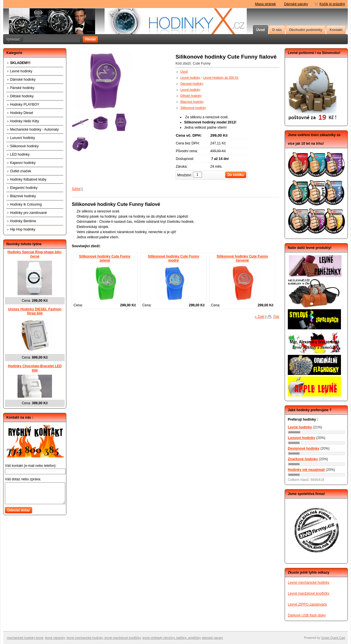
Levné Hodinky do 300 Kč (221, 78)
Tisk (276, 317)
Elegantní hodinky (24, 188)
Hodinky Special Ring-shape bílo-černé (35, 254)
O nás (277, 30)
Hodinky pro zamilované (28, 213)
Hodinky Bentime (23, 221)
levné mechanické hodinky (85, 638)
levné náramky (55, 638)
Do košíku (236, 175)
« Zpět (260, 317)
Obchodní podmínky (306, 30)
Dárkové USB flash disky (307, 615)
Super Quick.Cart (333, 638)
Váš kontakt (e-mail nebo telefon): (31, 466)
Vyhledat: (13, 39)
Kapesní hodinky (23, 163)
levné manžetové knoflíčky (122, 638)
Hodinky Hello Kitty (25, 121)
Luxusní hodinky (23, 138)
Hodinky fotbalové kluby (28, 179)
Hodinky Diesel (22, 113)
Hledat (90, 39)
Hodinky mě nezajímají (306, 470)
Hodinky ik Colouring (26, 204)
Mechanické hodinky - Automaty (34, 129)
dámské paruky (212, 638)
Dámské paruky (296, 4)
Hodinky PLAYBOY (25, 105)
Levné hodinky (190, 78)
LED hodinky (20, 154)
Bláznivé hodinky (192, 102)
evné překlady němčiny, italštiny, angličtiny (172, 638)
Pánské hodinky (22, 88)
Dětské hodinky (191, 96)
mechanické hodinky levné (25, 638)
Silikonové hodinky (193, 108)
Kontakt (336, 30)
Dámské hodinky (192, 84)
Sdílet (76, 189)
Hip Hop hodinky (23, 229)
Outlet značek (21, 171)
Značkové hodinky (303, 459)
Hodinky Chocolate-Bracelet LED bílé (35, 368)
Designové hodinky (304, 448)
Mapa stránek (266, 4)
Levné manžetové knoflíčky (309, 593)
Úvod (261, 30)
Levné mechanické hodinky (309, 583)
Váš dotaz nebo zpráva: (23, 479)
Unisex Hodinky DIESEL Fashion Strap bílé (35, 311)
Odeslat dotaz (19, 510)
